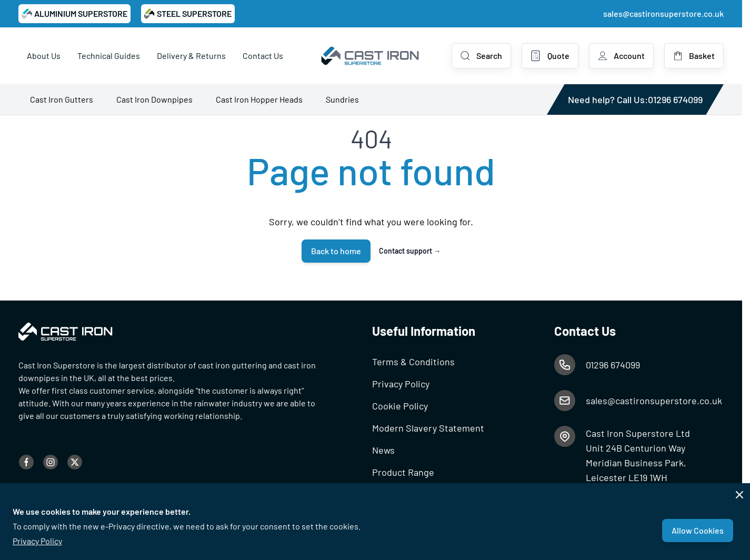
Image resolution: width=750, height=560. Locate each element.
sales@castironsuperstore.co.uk (663, 13)
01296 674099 (675, 99)
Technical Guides (109, 56)
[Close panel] (739, 495)
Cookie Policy (400, 406)
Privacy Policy (37, 541)
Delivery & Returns (191, 56)
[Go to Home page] (371, 56)
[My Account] (621, 56)
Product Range (403, 472)
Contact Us (263, 56)
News (383, 450)
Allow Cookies (698, 530)
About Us (44, 56)
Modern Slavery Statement (428, 428)
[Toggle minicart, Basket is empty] (694, 56)
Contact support (410, 251)
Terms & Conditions (413, 362)
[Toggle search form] (481, 56)
